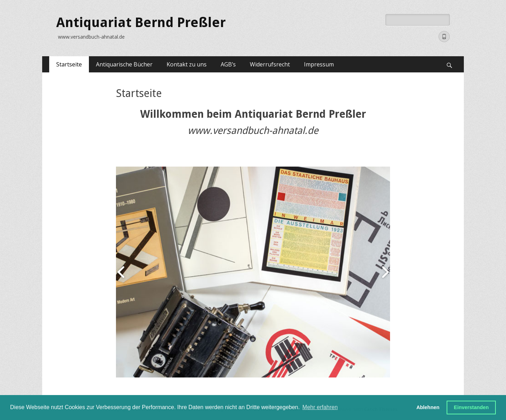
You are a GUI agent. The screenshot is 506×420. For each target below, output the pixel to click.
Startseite (69, 64)
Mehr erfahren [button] (320, 407)
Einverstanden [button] (471, 407)
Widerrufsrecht (270, 64)
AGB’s (228, 64)
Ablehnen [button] (428, 407)
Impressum (319, 64)
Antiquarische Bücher (124, 64)
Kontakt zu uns (187, 64)
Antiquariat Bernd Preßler (141, 22)
